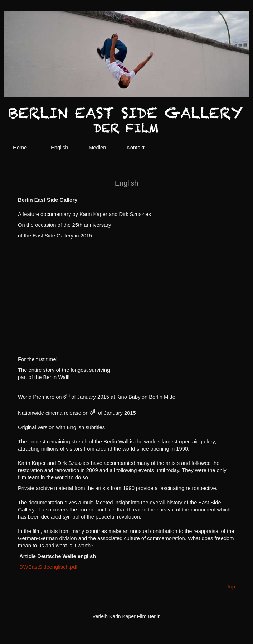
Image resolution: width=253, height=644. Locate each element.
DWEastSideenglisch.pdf (48, 567)
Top (231, 587)
